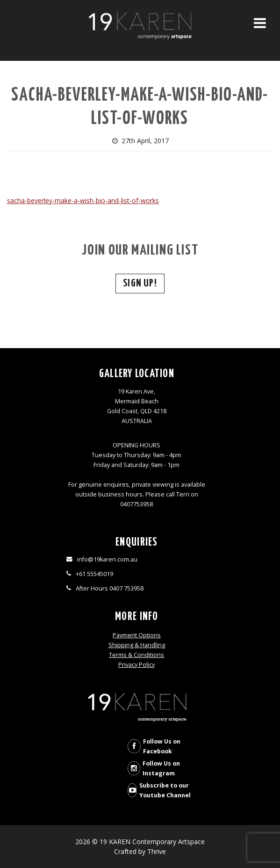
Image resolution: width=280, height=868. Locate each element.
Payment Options (137, 635)
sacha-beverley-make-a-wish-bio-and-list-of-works (83, 201)
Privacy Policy (136, 665)
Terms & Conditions (136, 655)
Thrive (157, 851)
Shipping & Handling (137, 645)
